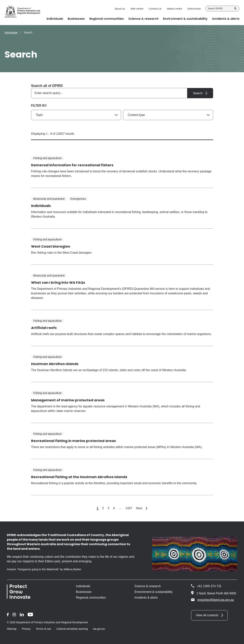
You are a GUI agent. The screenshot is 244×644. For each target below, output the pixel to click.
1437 (129, 508)
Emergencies (78, 199)
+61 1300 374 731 (209, 586)
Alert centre (137, 9)
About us (120, 9)
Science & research (148, 586)
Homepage (11, 32)
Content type (136, 115)
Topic (39, 115)
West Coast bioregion (51, 246)
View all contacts (207, 615)
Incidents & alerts (146, 598)
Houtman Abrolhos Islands (55, 364)
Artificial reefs (44, 328)
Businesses (84, 592)
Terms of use (43, 629)
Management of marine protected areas (68, 400)
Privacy (26, 629)
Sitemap (12, 629)
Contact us (155, 9)
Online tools (194, 9)
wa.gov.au (99, 629)
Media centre (175, 9)
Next (142, 508)
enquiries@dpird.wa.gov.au (213, 600)
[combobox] (122, 93)
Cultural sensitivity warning (72, 629)
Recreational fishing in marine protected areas (73, 441)
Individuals (41, 206)
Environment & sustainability (153, 592)
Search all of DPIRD (47, 86)
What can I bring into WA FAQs (58, 282)
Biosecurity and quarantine (49, 199)
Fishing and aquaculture (47, 158)
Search (235, 9)
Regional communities (91, 598)
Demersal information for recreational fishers (72, 165)
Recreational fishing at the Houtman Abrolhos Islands (79, 477)
